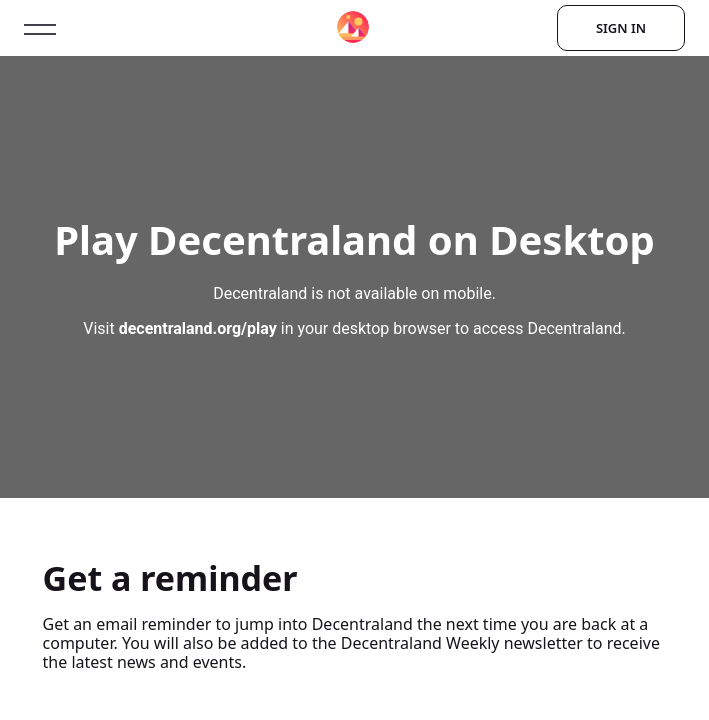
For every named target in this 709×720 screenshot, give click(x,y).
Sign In (621, 28)
